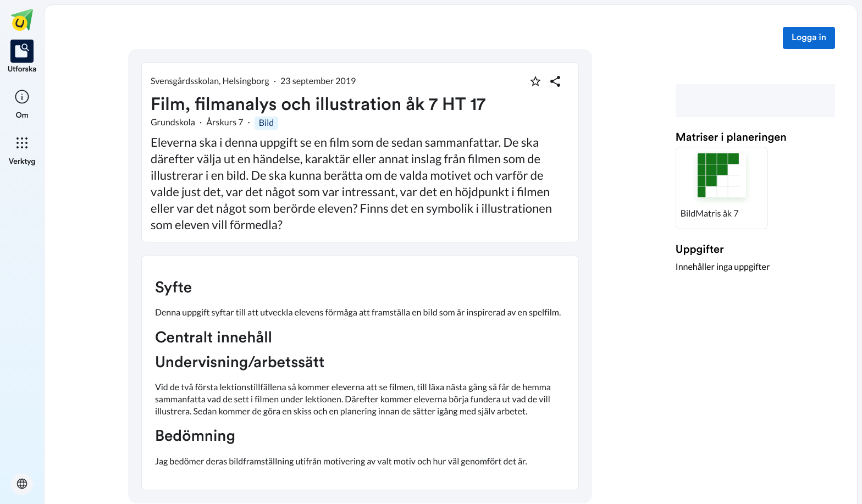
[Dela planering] (555, 81)
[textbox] (360, 373)
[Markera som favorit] (535, 81)
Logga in (809, 38)
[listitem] (22, 57)
